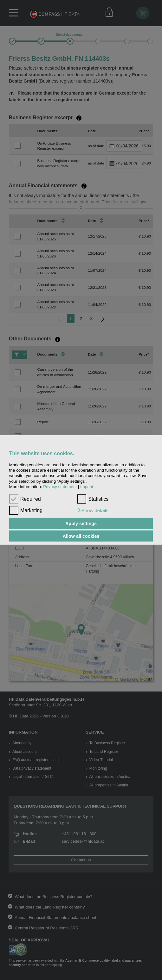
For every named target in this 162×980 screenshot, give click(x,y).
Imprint (87, 487)
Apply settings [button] (81, 524)
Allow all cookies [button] (81, 536)
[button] (93, 511)
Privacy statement (60, 487)
